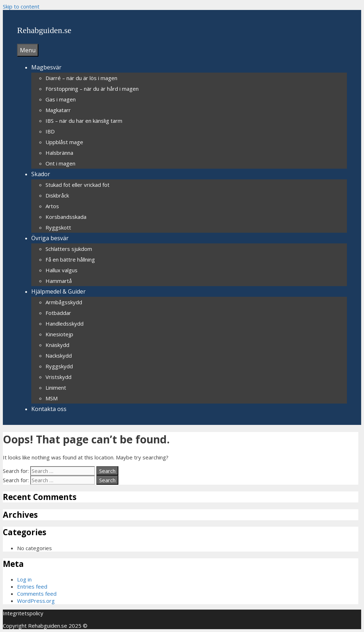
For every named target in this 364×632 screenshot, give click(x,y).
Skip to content (21, 6)
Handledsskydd (65, 323)
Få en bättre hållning (70, 259)
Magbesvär (46, 67)
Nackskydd (59, 355)
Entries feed (32, 586)
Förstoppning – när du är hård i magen (92, 89)
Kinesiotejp (59, 334)
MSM (52, 398)
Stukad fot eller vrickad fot (77, 185)
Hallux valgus (61, 270)
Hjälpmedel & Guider (58, 291)
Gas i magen (61, 99)
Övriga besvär (50, 238)
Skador (41, 174)
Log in (24, 579)
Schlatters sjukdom (69, 249)
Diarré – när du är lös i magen (81, 78)
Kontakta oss (49, 409)
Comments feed (37, 594)
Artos (52, 206)
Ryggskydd (59, 366)
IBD (50, 131)
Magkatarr (58, 110)
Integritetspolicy (23, 613)
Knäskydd (57, 345)
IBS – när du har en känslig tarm (84, 121)
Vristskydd (58, 377)
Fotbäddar (58, 313)
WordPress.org (36, 601)
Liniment (56, 388)
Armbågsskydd (64, 302)
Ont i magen (60, 163)
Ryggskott (58, 227)
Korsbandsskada (66, 217)
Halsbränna (59, 153)
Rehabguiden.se (44, 30)
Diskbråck (57, 195)
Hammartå (59, 281)
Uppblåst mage (64, 142)
